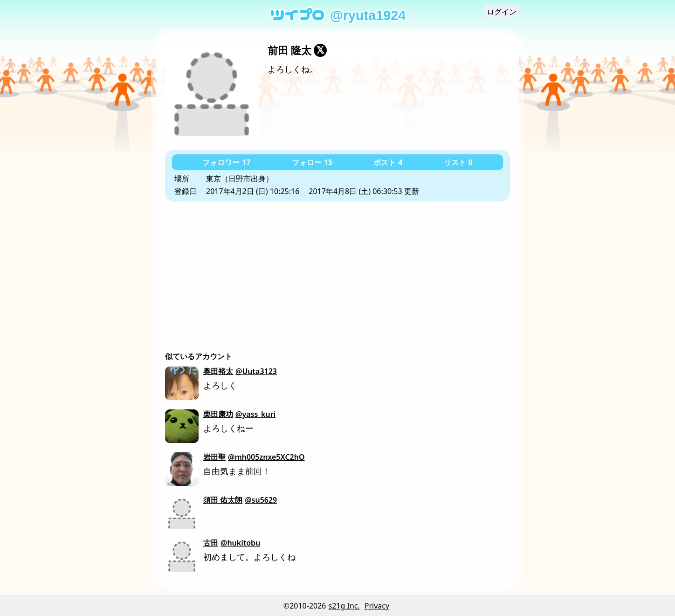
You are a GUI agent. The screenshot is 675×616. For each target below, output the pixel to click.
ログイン (502, 12)
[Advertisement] (337, 271)
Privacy (377, 606)
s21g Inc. (344, 606)
